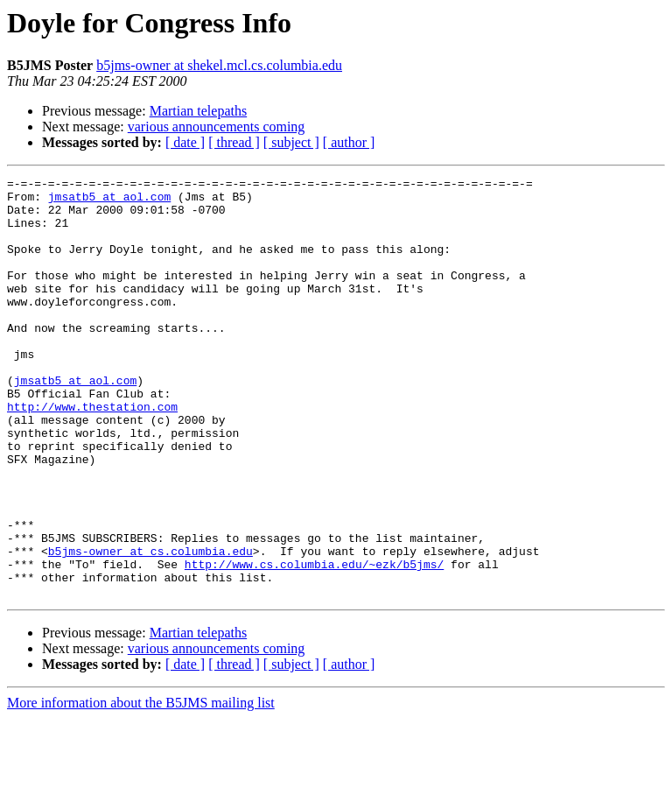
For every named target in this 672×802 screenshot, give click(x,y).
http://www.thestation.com (92, 454)
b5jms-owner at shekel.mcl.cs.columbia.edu (219, 65)
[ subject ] (291, 142)
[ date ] (185, 142)
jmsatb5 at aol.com (109, 201)
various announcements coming (217, 127)
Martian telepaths (199, 111)
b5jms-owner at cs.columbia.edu (150, 627)
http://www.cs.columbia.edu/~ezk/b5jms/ (314, 643)
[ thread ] (234, 142)
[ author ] (349, 142)
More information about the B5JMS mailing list (141, 787)
